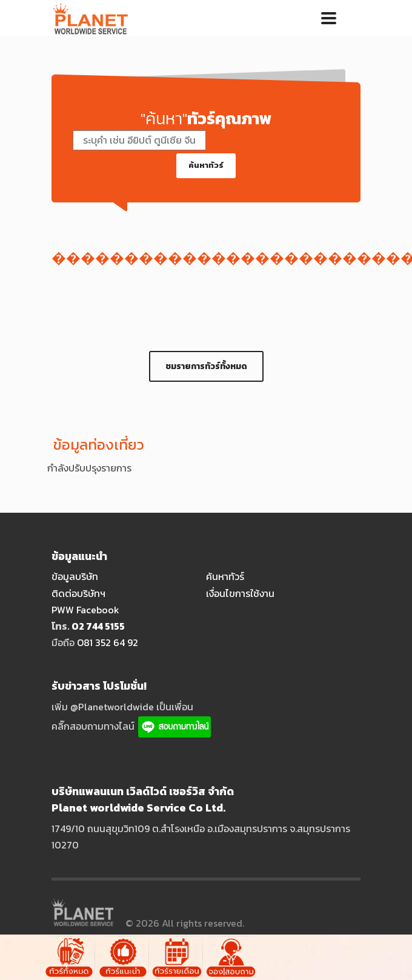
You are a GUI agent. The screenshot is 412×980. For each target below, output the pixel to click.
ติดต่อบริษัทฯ (78, 593)
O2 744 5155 (98, 626)
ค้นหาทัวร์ (206, 165)
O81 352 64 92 (108, 642)
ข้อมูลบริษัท (75, 576)
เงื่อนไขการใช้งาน (240, 593)
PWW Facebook (85, 610)
